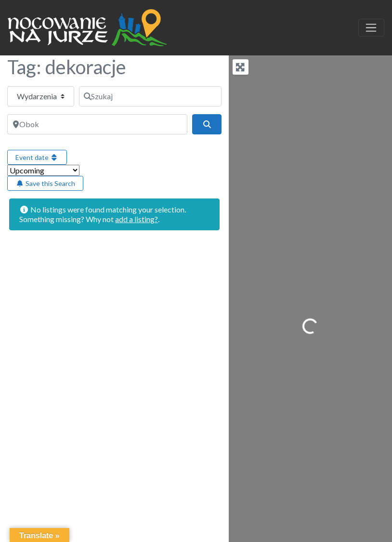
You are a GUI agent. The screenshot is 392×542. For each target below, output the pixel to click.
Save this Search (45, 183)
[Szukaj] (150, 96)
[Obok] (97, 124)
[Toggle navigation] (371, 28)
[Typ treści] (41, 96)
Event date (37, 157)
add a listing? (137, 219)
